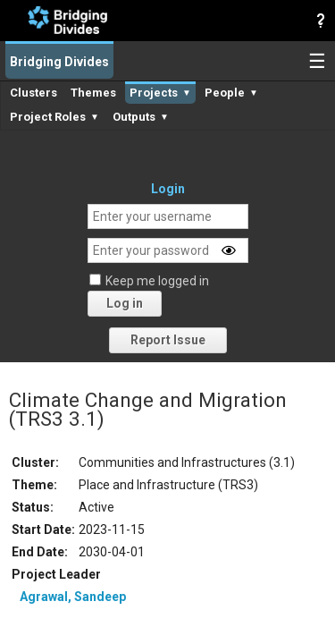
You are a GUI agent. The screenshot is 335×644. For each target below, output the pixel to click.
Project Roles (54, 117)
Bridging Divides (59, 62)
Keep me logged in (157, 281)
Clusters (33, 93)
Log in (125, 303)
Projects (160, 93)
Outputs (141, 117)
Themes (93, 93)
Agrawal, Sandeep (73, 597)
